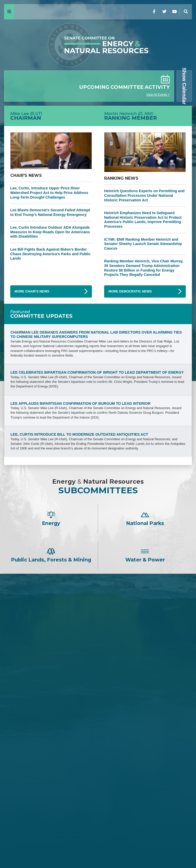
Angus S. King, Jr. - (98, 792)
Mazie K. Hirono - (98, 783)
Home (13, 851)
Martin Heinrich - (98, 753)
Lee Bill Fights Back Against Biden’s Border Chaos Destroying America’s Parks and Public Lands (50, 254)
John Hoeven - (98, 700)
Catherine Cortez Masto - (98, 800)
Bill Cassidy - (98, 675)
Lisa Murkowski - (98, 692)
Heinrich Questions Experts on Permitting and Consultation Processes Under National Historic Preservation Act (144, 195)
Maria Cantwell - (98, 775)
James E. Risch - (98, 632)
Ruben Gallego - (98, 826)
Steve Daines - (98, 641)
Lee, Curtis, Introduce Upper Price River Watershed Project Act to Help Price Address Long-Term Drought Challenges (49, 193)
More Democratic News (130, 291)
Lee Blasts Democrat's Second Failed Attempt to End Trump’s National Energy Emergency (50, 212)
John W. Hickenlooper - (98, 809)
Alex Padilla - (98, 817)
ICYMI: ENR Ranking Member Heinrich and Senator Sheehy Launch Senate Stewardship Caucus (143, 244)
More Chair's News (32, 291)
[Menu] (9, 12)
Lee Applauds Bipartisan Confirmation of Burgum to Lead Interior (81, 404)
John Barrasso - (98, 624)
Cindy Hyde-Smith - (98, 683)
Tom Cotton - (98, 649)
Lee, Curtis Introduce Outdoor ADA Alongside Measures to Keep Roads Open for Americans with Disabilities (50, 232)
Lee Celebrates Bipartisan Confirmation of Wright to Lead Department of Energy (97, 372)
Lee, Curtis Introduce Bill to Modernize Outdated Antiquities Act (79, 434)
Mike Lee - (98, 610)
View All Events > (158, 95)
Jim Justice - (98, 658)
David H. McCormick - (98, 666)
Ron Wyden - (98, 766)
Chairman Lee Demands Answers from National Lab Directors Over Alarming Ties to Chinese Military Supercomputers (96, 335)
